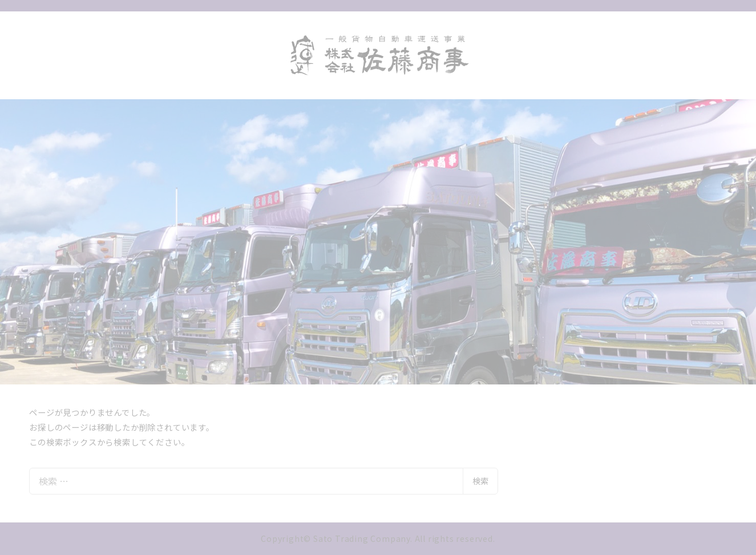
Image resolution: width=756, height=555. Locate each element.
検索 (480, 481)
